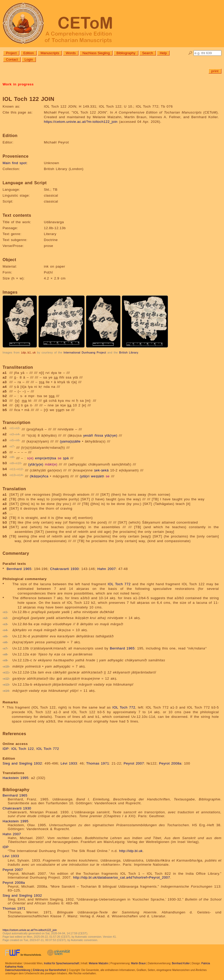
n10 (18, 463)
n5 (12, 440)
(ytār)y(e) (36, 464)
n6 (18, 440)
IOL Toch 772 (119, 584)
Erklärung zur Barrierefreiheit (50, 970)
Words (71, 53)
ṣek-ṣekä (101, 470)
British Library (129, 352)
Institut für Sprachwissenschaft (61, 963)
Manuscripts (50, 53)
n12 (20, 469)
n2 (18, 428)
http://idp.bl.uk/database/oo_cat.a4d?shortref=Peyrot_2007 (122, 877)
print (215, 71)
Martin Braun (138, 963)
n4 (18, 434)
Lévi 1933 (69, 763)
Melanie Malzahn (99, 963)
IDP (6, 748)
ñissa (99, 435)
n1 (12, 428)
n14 (20, 475)
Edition (29, 53)
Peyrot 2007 (134, 763)
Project (11, 53)
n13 (13, 475)
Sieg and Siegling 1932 (22, 763)
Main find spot (15, 163)
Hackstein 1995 (15, 778)
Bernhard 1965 (19, 569)
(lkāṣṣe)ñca (39, 476)
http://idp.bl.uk (131, 851)
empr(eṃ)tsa (46, 458)
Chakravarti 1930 (64, 569)
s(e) (30, 458)
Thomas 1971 (98, 763)
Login (29, 59)
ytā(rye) (111, 435)
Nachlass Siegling (96, 53)
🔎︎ (190, 53)
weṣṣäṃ (98, 476)
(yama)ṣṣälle (70, 441)
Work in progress (18, 84)
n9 (12, 463)
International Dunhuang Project (85, 352)
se (59, 458)
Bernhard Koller (181, 963)
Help (163, 53)
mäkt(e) (51, 464)
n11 (13, 469)
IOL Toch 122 (23, 748)
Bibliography (126, 53)
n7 (12, 446)
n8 (12, 457)
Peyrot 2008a (170, 763)
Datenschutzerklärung (18, 970)
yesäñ (88, 435)
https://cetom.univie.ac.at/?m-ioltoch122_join (81, 122)
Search (148, 53)
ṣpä (66, 458)
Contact (12, 59)
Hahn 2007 (106, 569)
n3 (12, 434)
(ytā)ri (85, 476)
